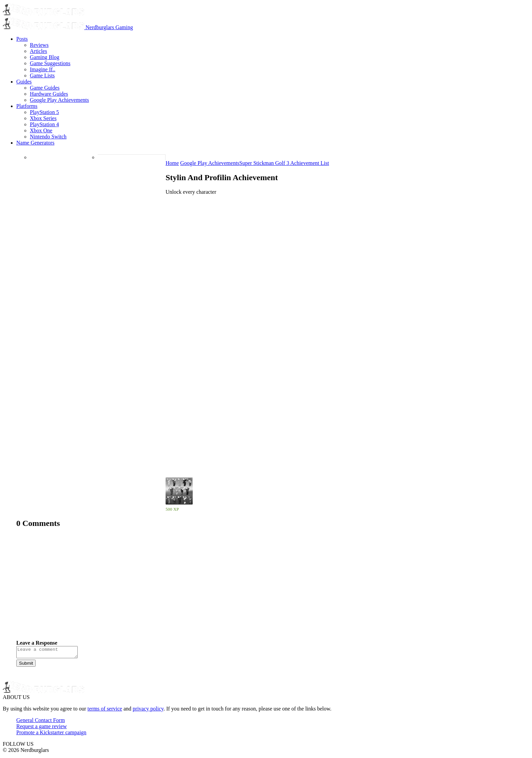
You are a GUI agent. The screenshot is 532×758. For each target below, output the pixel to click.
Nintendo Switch (48, 137)
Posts (22, 39)
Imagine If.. (43, 69)
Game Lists (42, 75)
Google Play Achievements (59, 100)
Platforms (27, 106)
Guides (24, 82)
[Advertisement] (220, 589)
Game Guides (45, 88)
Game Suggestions (50, 63)
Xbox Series (43, 118)
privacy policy (148, 711)
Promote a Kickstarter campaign (51, 734)
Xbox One (41, 130)
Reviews (39, 45)
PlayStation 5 (44, 112)
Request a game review (42, 728)
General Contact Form (41, 722)
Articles (39, 51)
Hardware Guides (49, 94)
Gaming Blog (45, 57)
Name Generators (35, 143)
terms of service (105, 711)
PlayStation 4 (44, 124)
